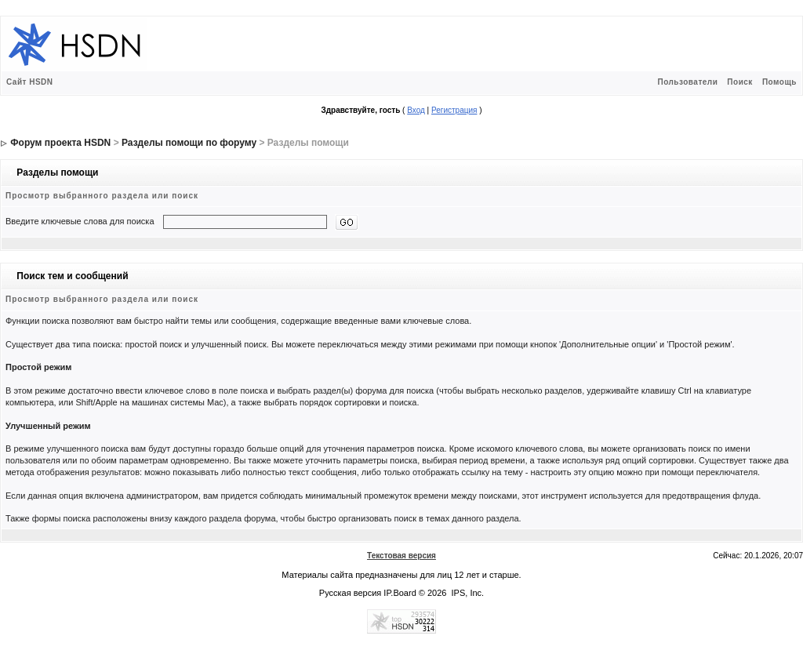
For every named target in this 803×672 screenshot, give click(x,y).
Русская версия (350, 593)
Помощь (779, 82)
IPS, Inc (467, 593)
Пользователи (687, 82)
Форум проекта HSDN (60, 143)
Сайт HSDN (30, 82)
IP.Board (400, 593)
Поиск (740, 82)
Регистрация (454, 110)
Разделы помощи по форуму (189, 143)
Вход (416, 110)
